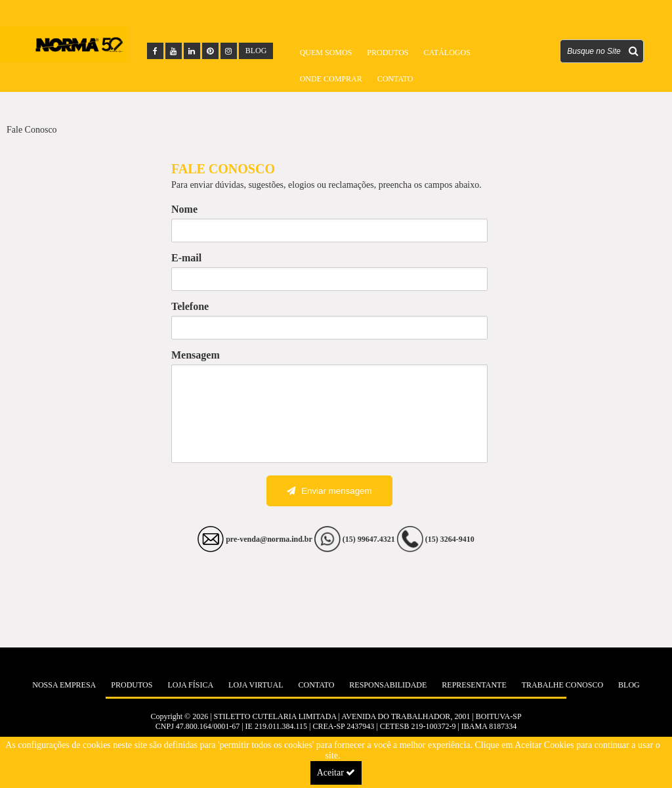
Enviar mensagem (329, 491)
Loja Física (190, 685)
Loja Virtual (256, 685)
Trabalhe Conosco (562, 685)
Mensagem (196, 355)
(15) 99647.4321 (370, 539)
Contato (395, 79)
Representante (474, 685)
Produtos (388, 53)
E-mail (186, 258)
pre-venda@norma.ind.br (269, 539)
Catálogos (447, 53)
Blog (629, 685)
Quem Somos (326, 53)
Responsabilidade (388, 685)
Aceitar (336, 773)
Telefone (190, 306)
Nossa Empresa (64, 685)
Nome (184, 209)
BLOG (256, 51)
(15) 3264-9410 (450, 539)
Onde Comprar (331, 79)
